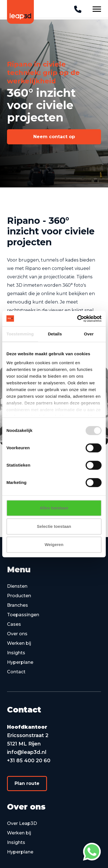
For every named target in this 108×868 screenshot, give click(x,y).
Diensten (17, 586)
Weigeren (54, 544)
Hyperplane (20, 662)
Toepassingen (23, 615)
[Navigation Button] (97, 9)
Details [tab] (55, 334)
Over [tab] (89, 334)
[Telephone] (78, 10)
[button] (54, 137)
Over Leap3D (22, 823)
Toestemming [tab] (20, 334)
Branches (17, 605)
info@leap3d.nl (27, 752)
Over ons (17, 634)
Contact (16, 672)
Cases (14, 624)
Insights (16, 653)
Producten (19, 596)
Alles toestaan (54, 508)
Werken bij (19, 643)
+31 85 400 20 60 (29, 761)
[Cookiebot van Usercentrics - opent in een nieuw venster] (78, 319)
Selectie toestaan (54, 526)
